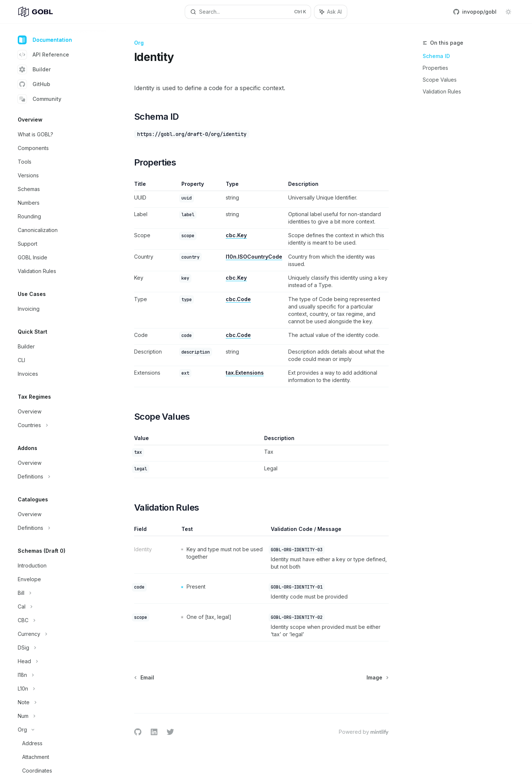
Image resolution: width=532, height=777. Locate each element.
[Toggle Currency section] (59, 634)
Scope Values (440, 80)
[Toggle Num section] (59, 716)
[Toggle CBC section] (59, 620)
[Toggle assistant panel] (331, 12)
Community (40, 99)
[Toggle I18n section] (59, 675)
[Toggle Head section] (59, 661)
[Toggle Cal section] (59, 607)
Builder (34, 69)
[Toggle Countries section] (59, 425)
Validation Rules (442, 91)
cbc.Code (238, 299)
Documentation (45, 40)
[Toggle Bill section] (59, 593)
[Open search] (248, 12)
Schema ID (436, 56)
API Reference (43, 55)
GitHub (34, 84)
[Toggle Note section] (59, 702)
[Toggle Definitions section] (59, 477)
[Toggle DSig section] (59, 648)
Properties (435, 68)
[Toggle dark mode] (508, 12)
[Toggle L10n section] (59, 689)
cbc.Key (236, 235)
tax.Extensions (245, 373)
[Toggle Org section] (59, 730)
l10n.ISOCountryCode (254, 257)
